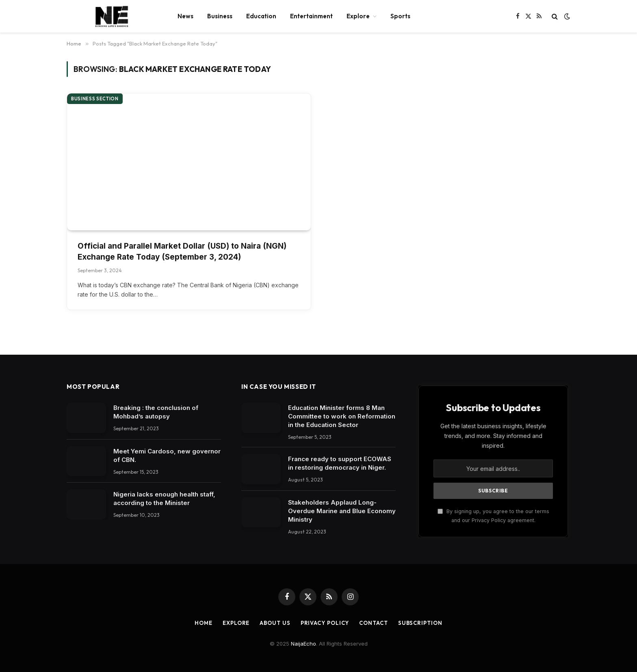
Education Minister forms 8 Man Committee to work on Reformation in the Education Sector (342, 416)
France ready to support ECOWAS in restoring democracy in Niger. (340, 463)
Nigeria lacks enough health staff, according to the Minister (164, 499)
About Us (275, 623)
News (185, 16)
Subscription (420, 623)
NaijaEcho (303, 644)
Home (204, 623)
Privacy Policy (325, 623)
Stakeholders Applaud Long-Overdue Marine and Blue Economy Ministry (342, 511)
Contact (373, 623)
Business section (95, 99)
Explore (358, 16)
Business (220, 16)
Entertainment (311, 16)
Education (261, 16)
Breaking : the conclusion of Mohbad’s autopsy (156, 412)
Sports (400, 16)
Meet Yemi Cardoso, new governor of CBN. (167, 455)
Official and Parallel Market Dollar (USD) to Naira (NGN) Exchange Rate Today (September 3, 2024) (182, 251)
